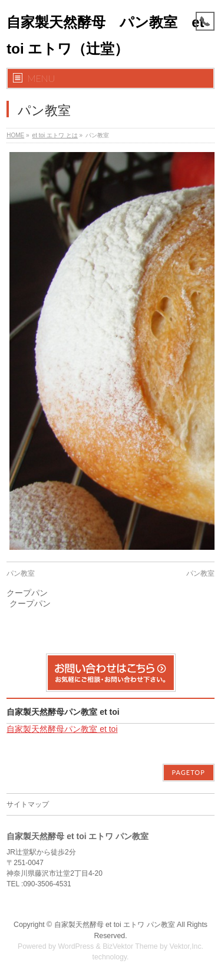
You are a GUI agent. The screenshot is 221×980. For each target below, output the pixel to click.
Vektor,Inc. (187, 946)
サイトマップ (28, 804)
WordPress (76, 946)
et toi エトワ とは (55, 135)
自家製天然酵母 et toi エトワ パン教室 (115, 925)
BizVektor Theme (130, 946)
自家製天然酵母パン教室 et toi (63, 712)
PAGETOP (189, 772)
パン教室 (21, 573)
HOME (15, 135)
